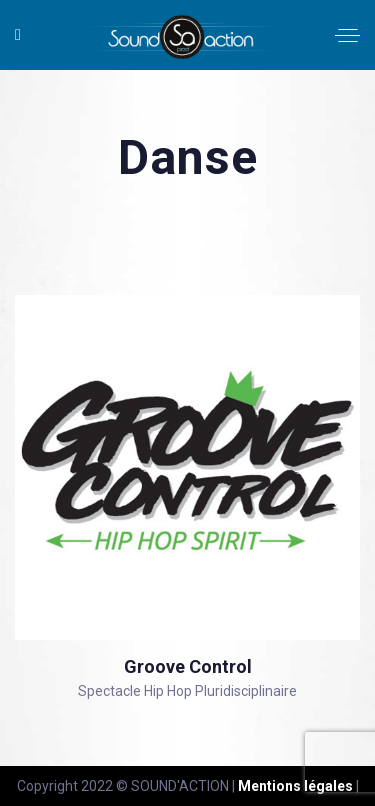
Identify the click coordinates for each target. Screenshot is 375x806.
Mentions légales (295, 786)
